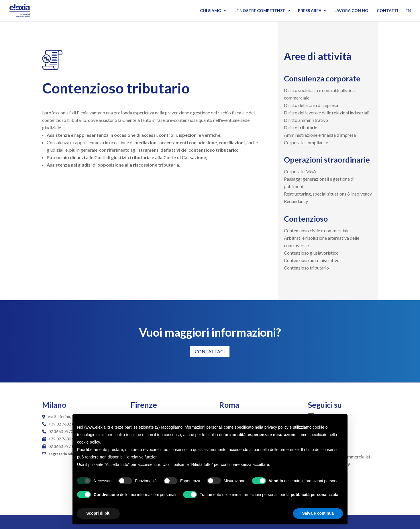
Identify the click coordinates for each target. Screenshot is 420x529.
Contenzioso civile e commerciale (317, 230)
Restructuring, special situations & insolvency (328, 194)
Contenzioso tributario (306, 268)
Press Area (310, 11)
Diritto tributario (301, 127)
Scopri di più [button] (98, 513)
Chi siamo (211, 11)
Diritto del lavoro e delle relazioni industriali (327, 113)
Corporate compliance (306, 142)
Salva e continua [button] (318, 513)
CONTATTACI (210, 351)
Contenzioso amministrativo (312, 260)
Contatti (387, 11)
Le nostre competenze (260, 11)
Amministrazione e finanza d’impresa (320, 135)
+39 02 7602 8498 (65, 424)
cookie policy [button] (88, 442)
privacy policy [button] (276, 427)
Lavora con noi (352, 11)
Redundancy (296, 201)
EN (408, 11)
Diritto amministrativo (306, 120)
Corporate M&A (300, 171)
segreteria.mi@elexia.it (66, 454)
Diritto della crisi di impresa (311, 105)
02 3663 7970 (61, 431)
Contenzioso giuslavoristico (311, 253)
